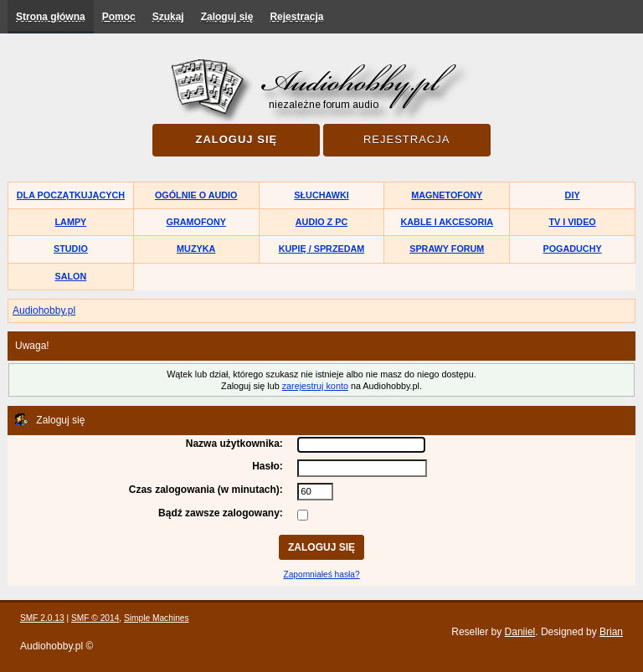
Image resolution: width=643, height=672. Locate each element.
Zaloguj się (227, 17)
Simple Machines (157, 618)
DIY (573, 195)
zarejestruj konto (315, 386)
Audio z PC (321, 222)
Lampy (71, 222)
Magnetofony (447, 195)
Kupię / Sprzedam (322, 249)
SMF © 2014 (95, 618)
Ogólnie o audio (196, 195)
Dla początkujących (71, 195)
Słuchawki (321, 195)
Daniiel (520, 632)
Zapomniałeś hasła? (321, 575)
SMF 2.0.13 (42, 618)
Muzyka (196, 249)
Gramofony (196, 222)
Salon (71, 276)
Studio (71, 249)
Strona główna (51, 17)
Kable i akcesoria (448, 222)
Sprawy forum (447, 249)
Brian (611, 632)
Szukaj (168, 17)
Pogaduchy (572, 249)
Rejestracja (296, 17)
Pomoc (119, 17)
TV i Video (572, 222)
